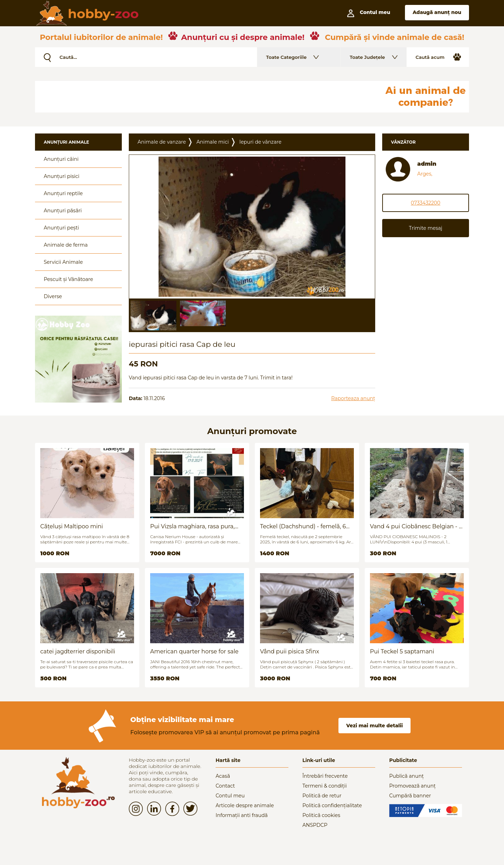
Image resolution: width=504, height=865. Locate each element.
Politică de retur (322, 796)
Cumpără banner (410, 796)
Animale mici (212, 142)
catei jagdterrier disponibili (78, 651)
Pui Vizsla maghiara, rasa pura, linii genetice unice (192, 526)
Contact (225, 786)
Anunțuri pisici (62, 176)
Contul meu (230, 796)
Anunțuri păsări (63, 211)
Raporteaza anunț (353, 398)
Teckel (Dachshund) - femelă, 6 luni (303, 526)
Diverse (53, 296)
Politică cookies (321, 815)
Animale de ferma (66, 245)
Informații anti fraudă (242, 815)
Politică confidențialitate (332, 805)
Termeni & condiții (325, 786)
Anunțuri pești (61, 228)
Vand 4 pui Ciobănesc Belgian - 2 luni (416, 526)
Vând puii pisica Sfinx (290, 651)
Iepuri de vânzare (260, 142)
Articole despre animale (245, 805)
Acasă (223, 776)
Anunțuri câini (61, 159)
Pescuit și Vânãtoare (68, 279)
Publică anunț (407, 776)
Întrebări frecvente (325, 776)
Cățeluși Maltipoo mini (72, 526)
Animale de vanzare (162, 142)
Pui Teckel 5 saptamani (402, 651)
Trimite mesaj (425, 228)
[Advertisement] (205, 97)
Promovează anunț (412, 786)
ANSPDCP (315, 825)
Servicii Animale (63, 262)
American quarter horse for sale (194, 651)
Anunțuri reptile (63, 193)
